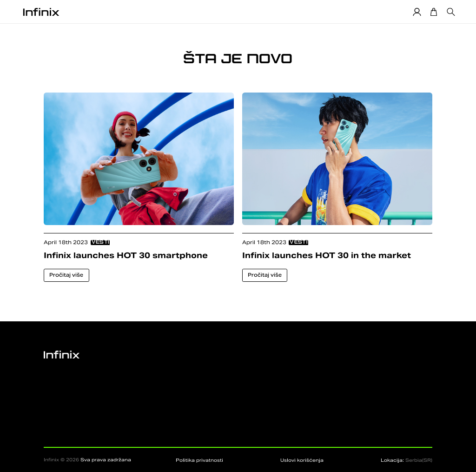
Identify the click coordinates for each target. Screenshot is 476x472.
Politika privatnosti (199, 460)
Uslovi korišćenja (302, 460)
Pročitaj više (66, 275)
